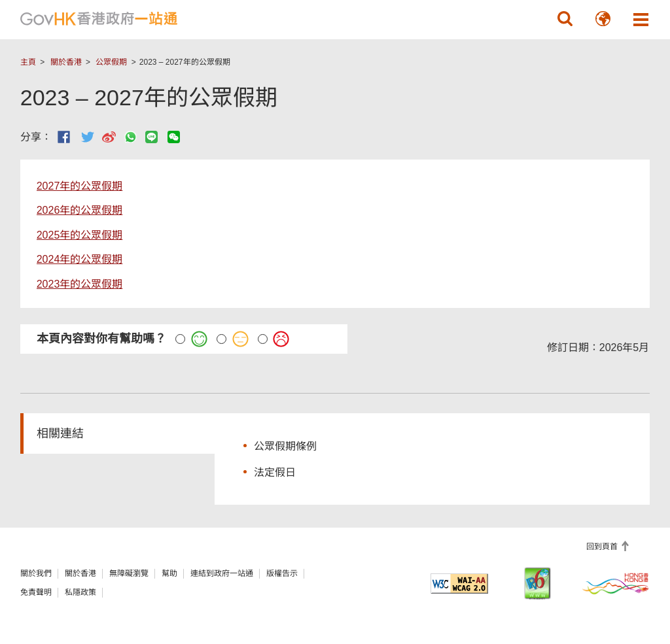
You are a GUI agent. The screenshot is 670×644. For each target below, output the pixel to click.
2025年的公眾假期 (80, 235)
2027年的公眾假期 (80, 186)
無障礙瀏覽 (129, 573)
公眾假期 (111, 62)
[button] (565, 19)
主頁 (28, 62)
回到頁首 (603, 547)
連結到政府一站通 (222, 573)
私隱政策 (80, 592)
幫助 (169, 573)
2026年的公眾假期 (80, 210)
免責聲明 (36, 592)
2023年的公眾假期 (80, 284)
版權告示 (282, 573)
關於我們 (36, 573)
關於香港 (66, 62)
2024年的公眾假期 (80, 259)
